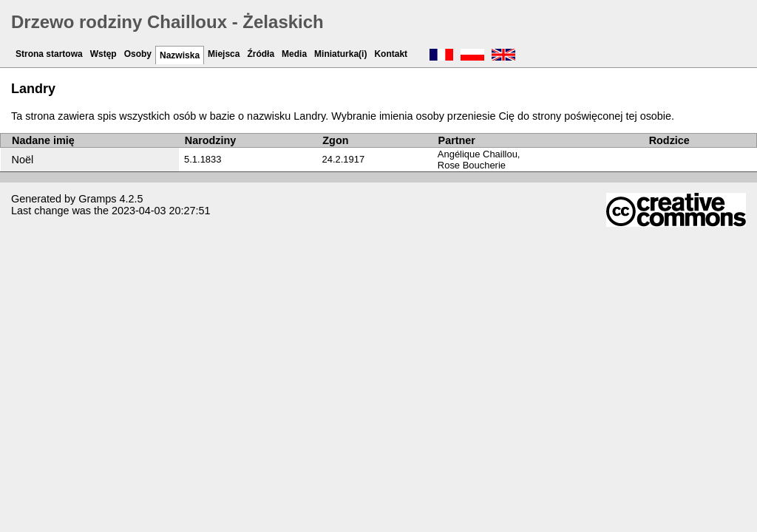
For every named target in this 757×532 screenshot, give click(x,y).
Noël (23, 160)
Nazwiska (180, 55)
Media (294, 54)
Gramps (97, 199)
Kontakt (391, 54)
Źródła (261, 54)
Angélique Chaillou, (479, 154)
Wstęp (103, 54)
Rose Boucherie (472, 165)
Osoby (138, 54)
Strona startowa (49, 54)
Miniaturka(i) (340, 54)
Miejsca (224, 54)
